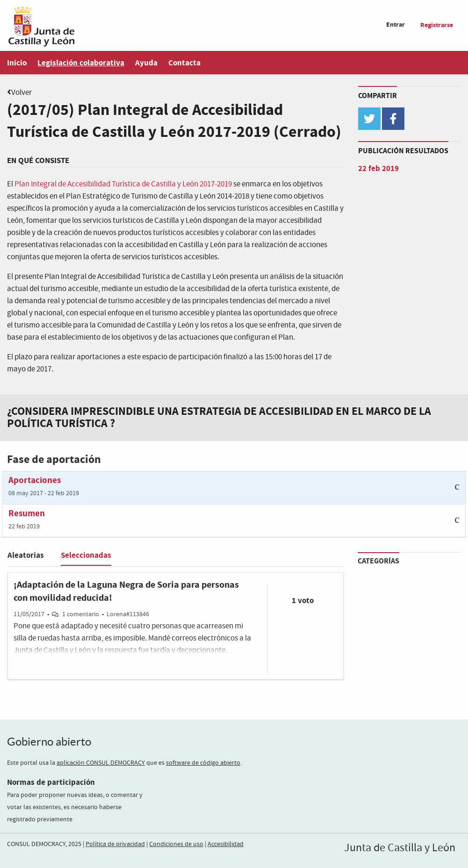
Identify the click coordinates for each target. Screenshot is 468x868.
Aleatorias (26, 555)
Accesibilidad (226, 844)
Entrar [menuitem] (396, 25)
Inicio (17, 63)
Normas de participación (51, 782)
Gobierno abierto (49, 742)
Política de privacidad (115, 844)
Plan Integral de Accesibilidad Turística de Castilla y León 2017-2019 (123, 184)
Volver (22, 93)
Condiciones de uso (176, 844)
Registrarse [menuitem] (437, 25)
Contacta (184, 63)
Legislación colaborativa (81, 63)
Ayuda (146, 63)
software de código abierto (203, 763)
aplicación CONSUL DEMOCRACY (101, 763)
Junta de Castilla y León (400, 848)
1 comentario (81, 614)
